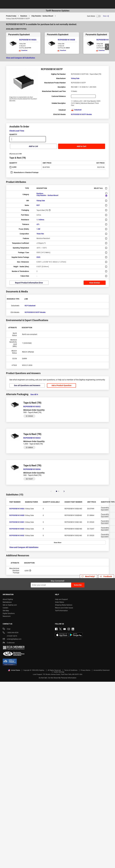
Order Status (60, 602)
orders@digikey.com (12, 639)
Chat (7, 629)
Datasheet (76, 110)
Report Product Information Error (29, 283)
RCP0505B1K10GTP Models (81, 114)
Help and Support (61, 599)
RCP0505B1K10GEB (66, 40)
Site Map (6, 611)
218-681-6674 (10, 636)
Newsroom (7, 616)
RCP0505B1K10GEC (105, 40)
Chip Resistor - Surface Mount (42, 16)
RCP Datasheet (30, 306)
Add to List (33, 146)
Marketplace (7, 602)
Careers (5, 608)
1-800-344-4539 (11, 633)
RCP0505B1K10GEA (28, 40)
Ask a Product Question (61, 385)
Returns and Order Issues (64, 608)
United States (14, 670)
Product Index (11, 16)
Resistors (24, 16)
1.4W (38, 229)
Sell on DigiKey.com (10, 605)
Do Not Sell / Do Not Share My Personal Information (58, 678)
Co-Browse (9, 643)
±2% (38, 224)
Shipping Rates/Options (64, 605)
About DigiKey (8, 599)
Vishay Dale (75, 78)
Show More (58, 543)
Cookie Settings (59, 672)
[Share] (106, 16)
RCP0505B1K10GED (17, 529)
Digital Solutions (9, 613)
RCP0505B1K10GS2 (17, 536)
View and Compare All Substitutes (21, 58)
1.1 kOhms (40, 220)
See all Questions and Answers (27, 385)
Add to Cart (82, 146)
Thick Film (40, 234)
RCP (38, 205)
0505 (38, 257)
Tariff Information (61, 611)
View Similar (95, 283)
